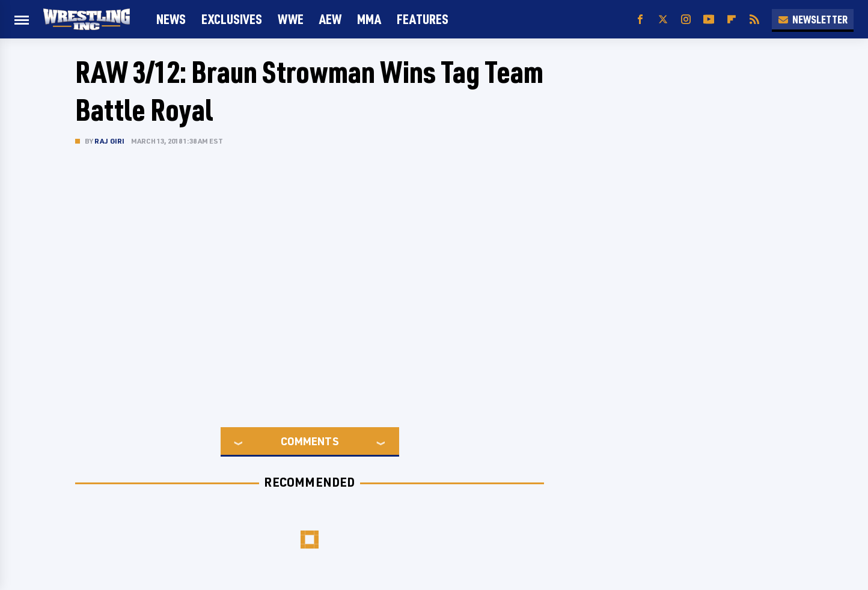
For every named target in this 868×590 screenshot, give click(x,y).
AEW (330, 19)
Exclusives (232, 19)
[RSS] (754, 20)
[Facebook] (640, 20)
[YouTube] (709, 20)
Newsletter (813, 19)
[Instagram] (686, 20)
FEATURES (423, 19)
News (171, 19)
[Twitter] (663, 20)
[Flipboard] (732, 20)
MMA (369, 19)
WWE (291, 19)
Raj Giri (110, 141)
